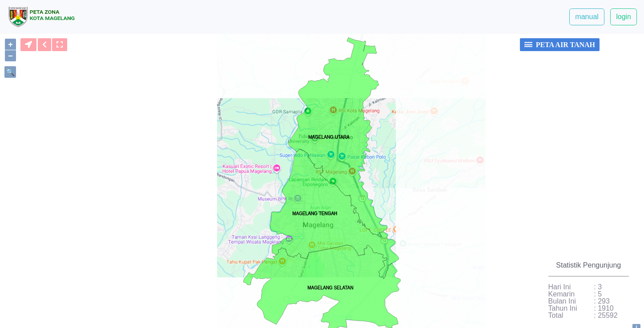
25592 (608, 316)
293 (604, 301)
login (624, 17)
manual (587, 17)
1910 (606, 308)
